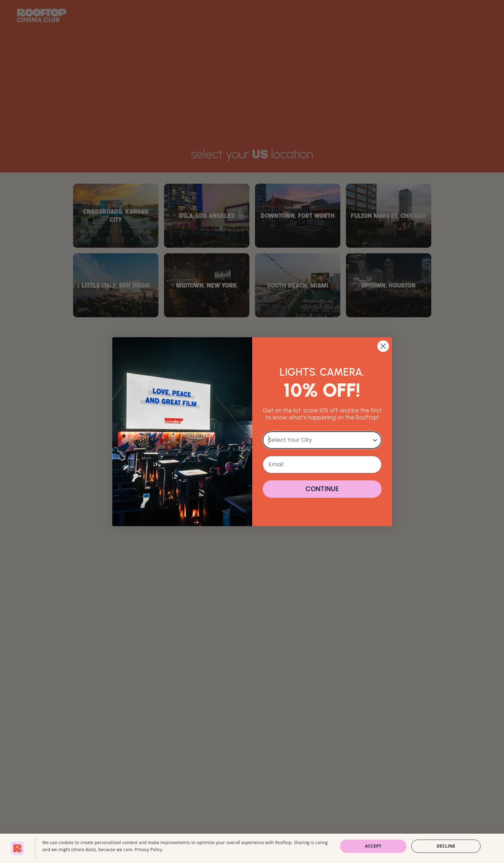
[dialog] (252, 848)
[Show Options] (375, 440)
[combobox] (320, 440)
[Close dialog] (383, 346)
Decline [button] (446, 846)
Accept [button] (373, 846)
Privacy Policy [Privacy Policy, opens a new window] (148, 850)
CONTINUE (322, 489)
